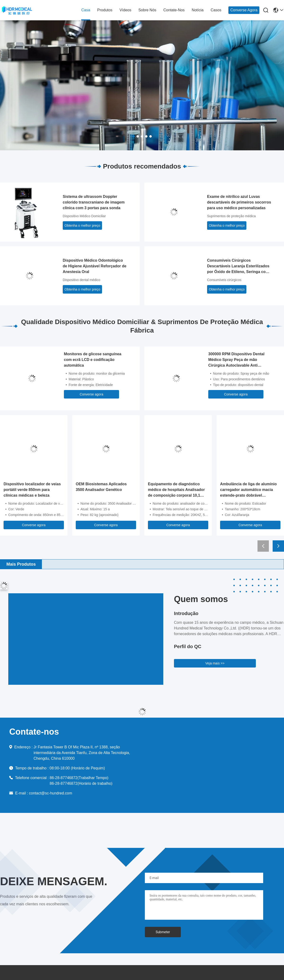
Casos (216, 10)
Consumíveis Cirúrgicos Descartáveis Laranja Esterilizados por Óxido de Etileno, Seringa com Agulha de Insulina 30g (238, 267)
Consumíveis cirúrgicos (224, 280)
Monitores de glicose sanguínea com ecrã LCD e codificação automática (93, 360)
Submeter (163, 932)
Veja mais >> (215, 663)
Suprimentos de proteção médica (231, 216)
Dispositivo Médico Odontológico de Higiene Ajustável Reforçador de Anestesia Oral (95, 266)
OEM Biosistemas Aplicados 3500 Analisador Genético (101, 487)
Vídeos (125, 10)
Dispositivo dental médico (82, 280)
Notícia (198, 10)
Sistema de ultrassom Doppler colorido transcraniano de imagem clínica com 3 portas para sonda (94, 202)
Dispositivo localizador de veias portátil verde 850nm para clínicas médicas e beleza (32, 490)
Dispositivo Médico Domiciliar (84, 216)
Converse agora (244, 10)
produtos (105, 10)
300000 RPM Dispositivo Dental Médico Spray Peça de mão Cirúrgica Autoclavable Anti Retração (236, 360)
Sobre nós (147, 10)
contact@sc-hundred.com (51, 793)
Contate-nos (174, 10)
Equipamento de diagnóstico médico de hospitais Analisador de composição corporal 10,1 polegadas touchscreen (176, 490)
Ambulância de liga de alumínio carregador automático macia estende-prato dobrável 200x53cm (248, 490)
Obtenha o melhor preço (82, 225)
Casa (86, 10)
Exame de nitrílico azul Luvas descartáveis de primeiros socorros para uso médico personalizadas (239, 202)
